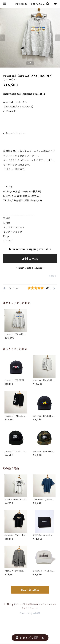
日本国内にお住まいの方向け (30, 268)
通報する (53, 276)
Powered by (30, 613)
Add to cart (30, 259)
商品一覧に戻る (30, 590)
